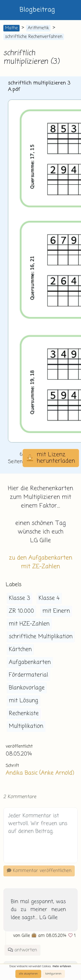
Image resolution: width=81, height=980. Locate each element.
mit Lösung (23, 701)
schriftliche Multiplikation (41, 637)
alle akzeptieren (28, 974)
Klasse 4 (49, 598)
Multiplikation (26, 726)
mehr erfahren (62, 966)
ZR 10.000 (21, 611)
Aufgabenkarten (30, 662)
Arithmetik (38, 28)
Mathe (11, 28)
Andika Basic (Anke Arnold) (40, 773)
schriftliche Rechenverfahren (34, 37)
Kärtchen (20, 649)
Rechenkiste (24, 714)
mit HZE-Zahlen (29, 624)
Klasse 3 (19, 598)
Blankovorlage (27, 688)
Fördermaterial (28, 675)
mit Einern (56, 611)
